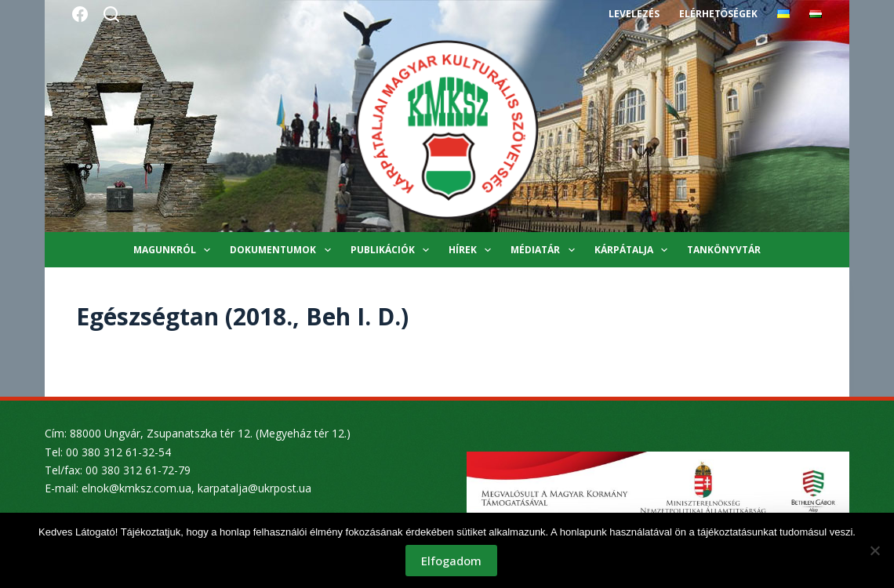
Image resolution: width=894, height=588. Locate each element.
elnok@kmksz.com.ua (136, 488)
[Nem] (874, 550)
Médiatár (545, 250)
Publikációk (393, 250)
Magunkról (175, 250)
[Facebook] (80, 14)
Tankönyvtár (724, 250)
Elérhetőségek (718, 14)
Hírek (473, 250)
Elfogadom (451, 561)
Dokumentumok (283, 250)
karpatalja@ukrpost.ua (254, 488)
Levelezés (634, 14)
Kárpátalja (634, 250)
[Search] (111, 14)
